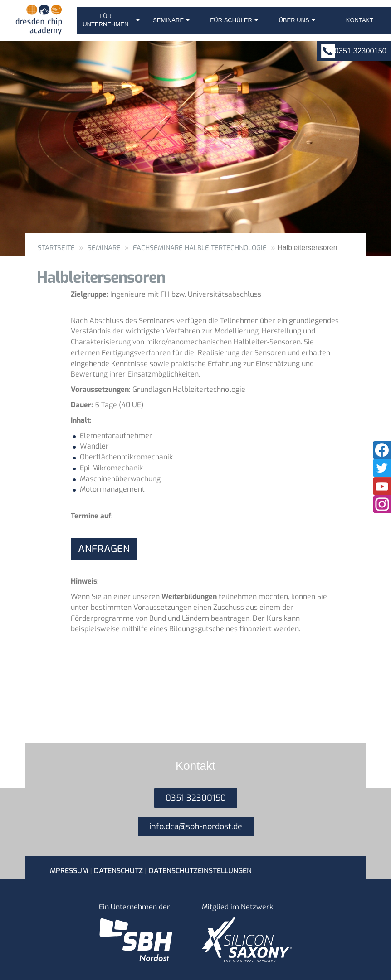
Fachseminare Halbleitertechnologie (200, 248)
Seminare (171, 20)
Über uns (297, 20)
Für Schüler (234, 20)
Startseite (56, 248)
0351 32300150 (361, 51)
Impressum (68, 871)
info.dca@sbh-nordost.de (196, 826)
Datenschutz (118, 871)
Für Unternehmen (111, 20)
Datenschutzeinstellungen (200, 871)
